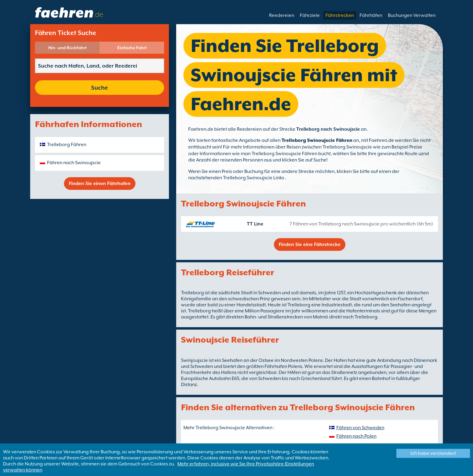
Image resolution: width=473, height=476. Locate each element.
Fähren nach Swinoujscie (74, 163)
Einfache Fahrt (132, 48)
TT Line (255, 224)
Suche (100, 88)
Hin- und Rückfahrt (67, 48)
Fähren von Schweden (360, 428)
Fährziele (310, 15)
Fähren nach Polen (356, 436)
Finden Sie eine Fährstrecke (310, 244)
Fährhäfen (371, 15)
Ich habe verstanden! (433, 453)
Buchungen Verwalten (412, 15)
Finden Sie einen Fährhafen (100, 184)
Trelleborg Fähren (67, 145)
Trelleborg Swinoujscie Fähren (317, 140)
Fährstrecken (340, 15)
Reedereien (282, 15)
